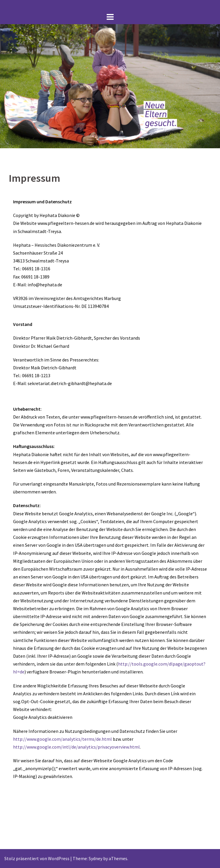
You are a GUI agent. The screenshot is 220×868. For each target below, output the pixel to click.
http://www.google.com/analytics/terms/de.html (62, 739)
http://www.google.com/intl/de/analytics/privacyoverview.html (76, 747)
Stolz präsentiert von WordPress (37, 858)
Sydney (95, 858)
